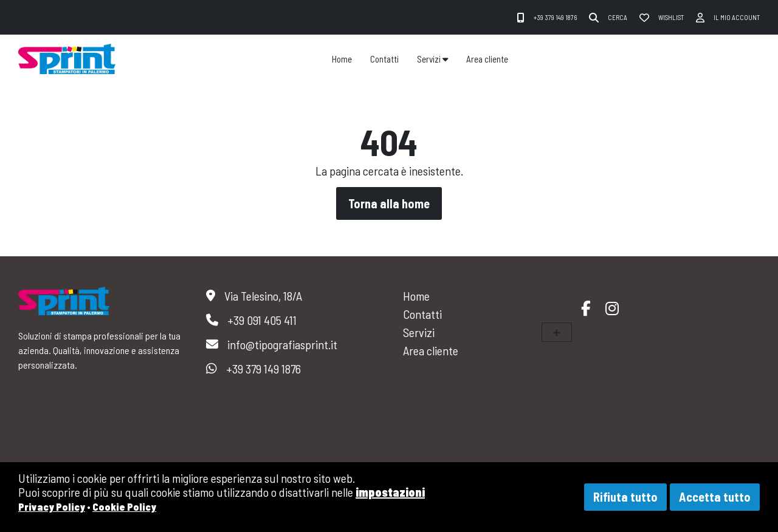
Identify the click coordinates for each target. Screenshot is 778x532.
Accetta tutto (715, 497)
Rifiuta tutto (625, 497)
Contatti (384, 59)
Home (342, 59)
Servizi (432, 59)
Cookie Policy (124, 506)
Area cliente (487, 59)
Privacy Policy (52, 506)
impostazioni (390, 492)
